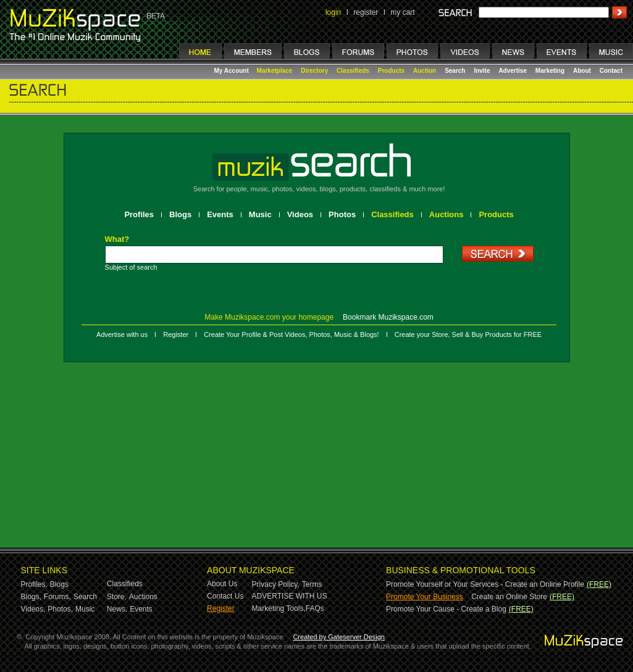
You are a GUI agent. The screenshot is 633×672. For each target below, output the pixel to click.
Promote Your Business (425, 597)
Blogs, (31, 597)
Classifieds (353, 71)
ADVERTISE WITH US (290, 596)
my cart (402, 12)
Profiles (139, 214)
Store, (117, 597)
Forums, (57, 597)
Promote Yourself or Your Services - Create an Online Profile (485, 584)
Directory (314, 71)
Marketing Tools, (279, 608)
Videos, (33, 609)
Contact (611, 71)
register (366, 12)
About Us (222, 584)
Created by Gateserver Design (339, 637)
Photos (342, 214)
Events (220, 214)
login (333, 12)
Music (260, 214)
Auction (425, 71)
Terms (312, 584)
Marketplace (275, 71)
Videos (300, 214)
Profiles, (34, 584)
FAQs (315, 608)
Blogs (180, 214)
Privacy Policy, (276, 584)
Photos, (60, 609)
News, (117, 609)
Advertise (513, 71)
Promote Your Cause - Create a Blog (446, 609)
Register (221, 608)
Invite (482, 71)
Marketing (550, 71)
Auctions (446, 214)
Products (391, 71)
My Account (233, 71)
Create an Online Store (509, 597)
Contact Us (225, 596)
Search (455, 71)
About (582, 71)
